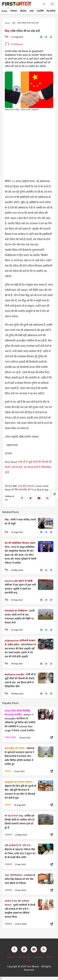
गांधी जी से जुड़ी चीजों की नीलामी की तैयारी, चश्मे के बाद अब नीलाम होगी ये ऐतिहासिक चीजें (28, 467)
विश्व (14, 23)
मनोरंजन (14, 11)
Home (4, 11)
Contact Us (38, 957)
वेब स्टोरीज (51, 11)
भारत (32, 11)
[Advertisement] (29, 143)
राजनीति (40, 11)
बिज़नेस (23, 11)
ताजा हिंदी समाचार (26, 486)
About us (11, 957)
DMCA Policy (24, 957)
